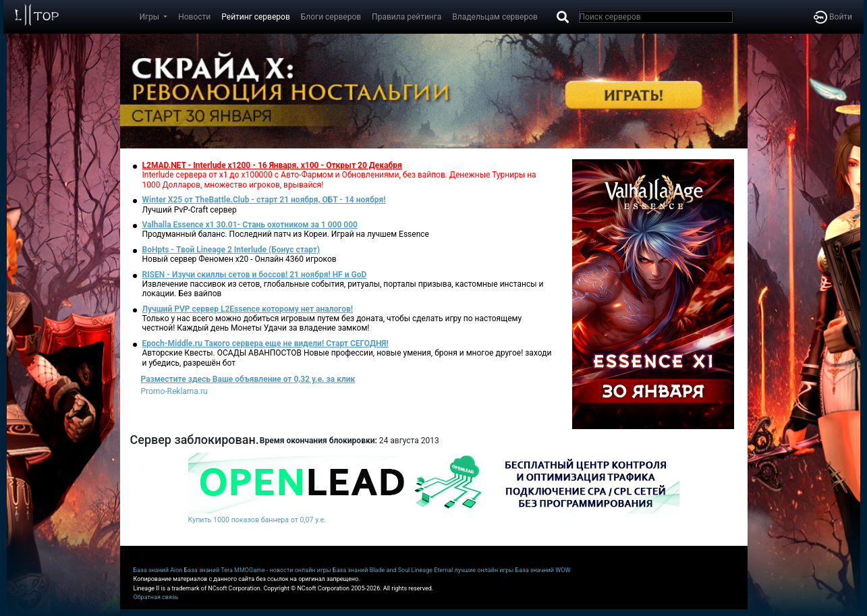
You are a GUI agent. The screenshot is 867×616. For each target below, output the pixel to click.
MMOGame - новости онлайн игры (283, 570)
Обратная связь (156, 597)
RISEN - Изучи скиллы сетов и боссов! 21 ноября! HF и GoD (255, 275)
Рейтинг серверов (255, 17)
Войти (833, 17)
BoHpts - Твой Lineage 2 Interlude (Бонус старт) (231, 250)
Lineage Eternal (432, 570)
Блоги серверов (331, 17)
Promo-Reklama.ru (174, 391)
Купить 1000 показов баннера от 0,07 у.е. (257, 520)
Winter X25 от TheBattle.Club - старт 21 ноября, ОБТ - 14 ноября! (264, 200)
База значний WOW (543, 570)
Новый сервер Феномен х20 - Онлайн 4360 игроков (240, 259)
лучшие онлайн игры (484, 570)
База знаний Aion (158, 570)
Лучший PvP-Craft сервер (190, 210)
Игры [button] (151, 17)
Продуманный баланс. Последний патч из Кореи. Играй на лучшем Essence (286, 234)
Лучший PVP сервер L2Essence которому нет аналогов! (248, 309)
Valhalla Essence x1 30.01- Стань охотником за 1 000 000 (250, 225)
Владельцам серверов (495, 17)
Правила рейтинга (407, 17)
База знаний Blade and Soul (371, 570)
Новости (194, 17)
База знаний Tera (208, 570)
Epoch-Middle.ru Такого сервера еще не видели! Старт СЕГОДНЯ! (265, 343)
